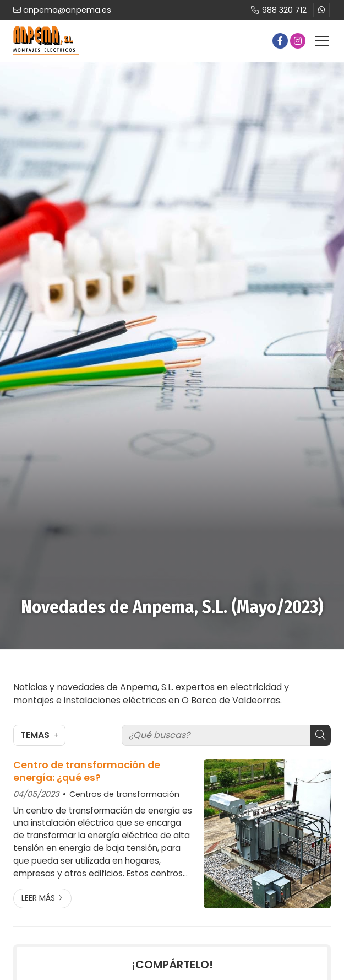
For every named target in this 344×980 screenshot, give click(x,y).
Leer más (38, 898)
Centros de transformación (124, 794)
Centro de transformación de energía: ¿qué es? (87, 771)
